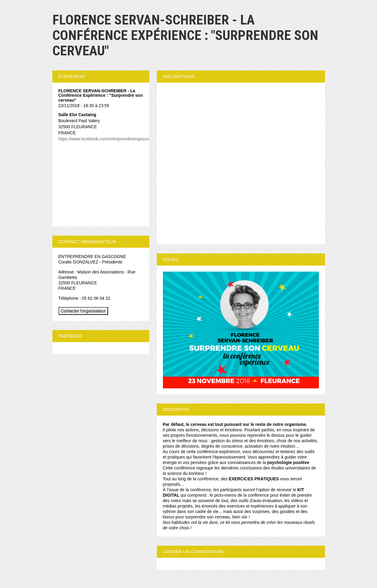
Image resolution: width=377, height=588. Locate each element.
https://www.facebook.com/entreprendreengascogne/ (108, 139)
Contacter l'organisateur (83, 311)
